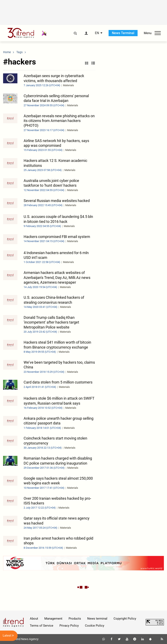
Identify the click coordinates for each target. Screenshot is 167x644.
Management (53, 619)
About (34, 619)
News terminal (97, 619)
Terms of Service (42, 626)
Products (75, 619)
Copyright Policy (125, 619)
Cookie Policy (95, 626)
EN (97, 33)
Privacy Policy (69, 626)
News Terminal (123, 33)
